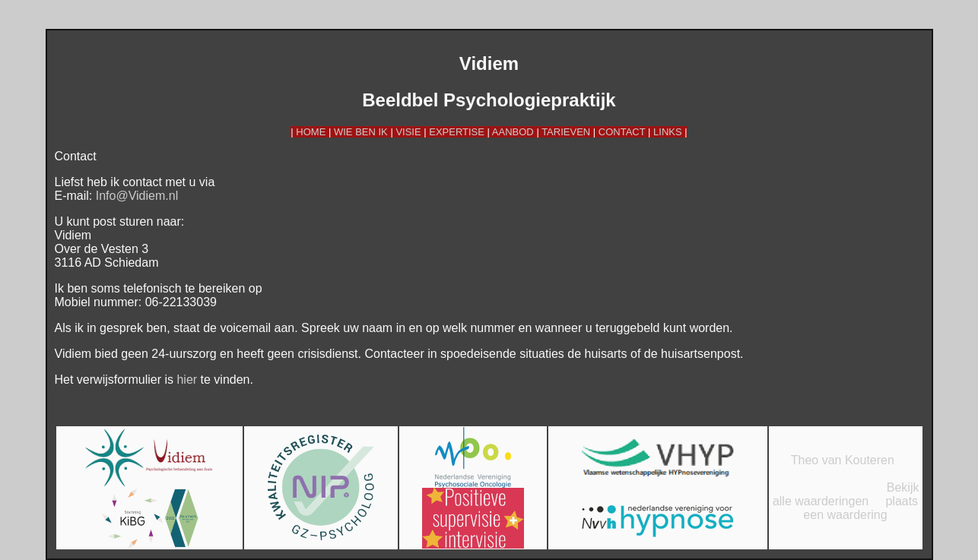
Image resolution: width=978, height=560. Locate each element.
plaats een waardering (861, 508)
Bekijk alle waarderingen (846, 494)
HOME (311, 132)
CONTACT (622, 132)
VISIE (408, 132)
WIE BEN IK (361, 132)
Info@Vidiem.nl (137, 196)
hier (187, 380)
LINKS (668, 132)
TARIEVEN (566, 132)
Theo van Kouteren (843, 460)
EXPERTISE (457, 132)
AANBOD (513, 132)
